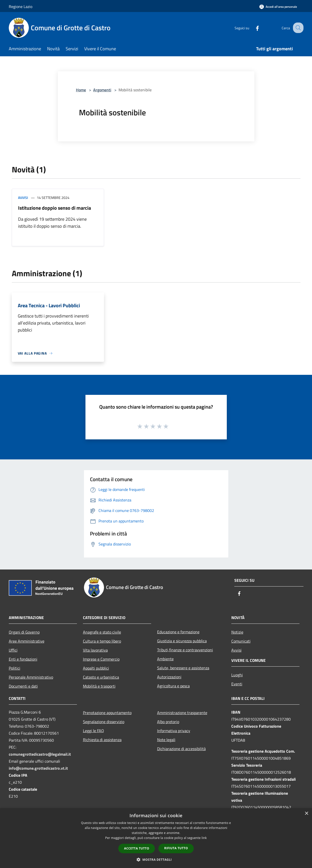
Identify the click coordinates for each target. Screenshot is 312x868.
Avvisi (23, 198)
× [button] (306, 814)
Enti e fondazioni (23, 659)
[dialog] (156, 838)
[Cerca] (297, 28)
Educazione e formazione (178, 632)
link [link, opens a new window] (204, 838)
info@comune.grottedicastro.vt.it (38, 768)
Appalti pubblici (96, 668)
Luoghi (237, 675)
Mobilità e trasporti (99, 686)
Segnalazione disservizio (104, 722)
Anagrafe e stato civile (102, 632)
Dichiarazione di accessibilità (181, 749)
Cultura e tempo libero (102, 641)
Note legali (166, 740)
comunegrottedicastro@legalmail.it (40, 754)
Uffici (13, 650)
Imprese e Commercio (101, 659)
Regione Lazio (21, 7)
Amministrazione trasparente (182, 713)
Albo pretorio (168, 722)
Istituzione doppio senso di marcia (55, 208)
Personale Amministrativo (31, 677)
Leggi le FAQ (93, 731)
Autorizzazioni (169, 677)
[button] (156, 859)
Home (81, 90)
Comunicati (241, 641)
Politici (15, 668)
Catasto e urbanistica (101, 677)
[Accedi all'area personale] (278, 7)
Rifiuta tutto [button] (176, 848)
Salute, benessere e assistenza (183, 668)
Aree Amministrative (27, 641)
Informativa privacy (174, 731)
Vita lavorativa (95, 650)
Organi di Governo (24, 632)
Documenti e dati (23, 686)
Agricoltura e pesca (173, 686)
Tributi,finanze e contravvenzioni (185, 650)
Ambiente (165, 659)
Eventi (237, 684)
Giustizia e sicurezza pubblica (182, 641)
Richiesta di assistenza (102, 740)
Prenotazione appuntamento (107, 713)
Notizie (237, 632)
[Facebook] (253, 28)
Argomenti (102, 90)
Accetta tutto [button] (137, 848)
